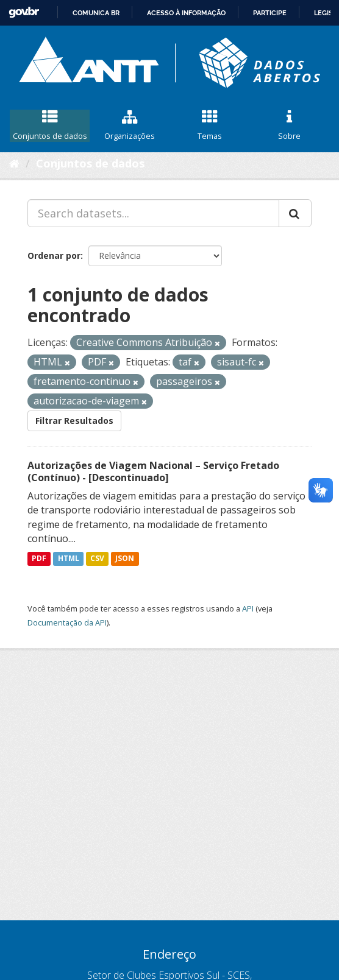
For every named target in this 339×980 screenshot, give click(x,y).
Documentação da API (67, 622)
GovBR (24, 12)
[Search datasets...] (153, 213)
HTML (69, 558)
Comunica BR (96, 13)
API (248, 608)
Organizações (130, 125)
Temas (209, 125)
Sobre (289, 125)
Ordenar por (54, 256)
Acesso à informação (186, 13)
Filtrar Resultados (74, 421)
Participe (270, 13)
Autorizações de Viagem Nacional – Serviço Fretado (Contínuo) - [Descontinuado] (153, 472)
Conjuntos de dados (50, 125)
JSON (125, 558)
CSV (97, 558)
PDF (39, 558)
